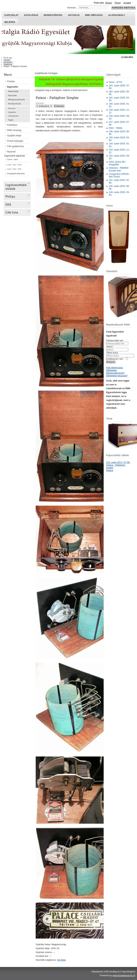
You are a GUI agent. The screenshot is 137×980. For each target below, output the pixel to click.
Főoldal (11, 81)
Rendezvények (53, 15)
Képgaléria (12, 112)
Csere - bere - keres (14, 165)
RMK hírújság (94, 15)
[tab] (29, 183)
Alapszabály (117, 15)
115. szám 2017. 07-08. (118, 462)
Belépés (10, 22)
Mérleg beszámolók (16, 100)
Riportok (11, 152)
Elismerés (12, 108)
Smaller (127, 3)
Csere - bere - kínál (14, 169)
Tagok (11, 120)
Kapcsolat (12, 15)
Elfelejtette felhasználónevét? (115, 372)
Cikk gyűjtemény (16, 146)
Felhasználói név (115, 340)
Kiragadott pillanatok (16, 173)
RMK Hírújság (14, 130)
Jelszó (109, 347)
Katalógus (31, 15)
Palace (110, 470)
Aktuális (74, 15)
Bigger (109, 3)
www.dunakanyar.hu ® (124, 975)
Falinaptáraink (13, 116)
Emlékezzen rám (115, 359)
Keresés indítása (123, 8)
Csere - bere (12, 159)
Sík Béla (62, 960)
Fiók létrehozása (115, 368)
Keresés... (72, 8)
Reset (118, 3)
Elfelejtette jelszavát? (117, 376)
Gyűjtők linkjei (14, 136)
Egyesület (12, 87)
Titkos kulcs (112, 353)
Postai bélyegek (15, 141)
